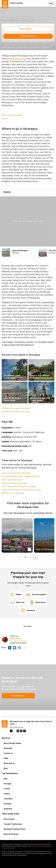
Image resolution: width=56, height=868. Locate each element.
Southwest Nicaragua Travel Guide (16, 412)
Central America (19, 59)
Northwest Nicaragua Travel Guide (16, 408)
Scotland (7, 804)
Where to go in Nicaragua (12, 115)
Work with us (9, 763)
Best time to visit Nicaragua (13, 493)
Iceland (7, 794)
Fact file (5, 119)
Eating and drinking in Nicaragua (14, 483)
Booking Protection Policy (15, 829)
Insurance (28, 610)
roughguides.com (8, 48)
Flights (16, 595)
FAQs (6, 758)
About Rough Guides (12, 743)
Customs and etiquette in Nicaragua (16, 473)
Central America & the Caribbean (28, 48)
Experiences (38, 602)
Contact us (8, 753)
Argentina (8, 809)
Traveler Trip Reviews (13, 824)
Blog (6, 768)
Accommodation (36, 595)
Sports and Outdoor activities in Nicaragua (19, 486)
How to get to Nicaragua (12, 480)
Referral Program (11, 834)
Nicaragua (28, 626)
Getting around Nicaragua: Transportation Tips (20, 476)
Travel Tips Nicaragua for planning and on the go (21, 490)
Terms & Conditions (37, 846)
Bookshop (8, 748)
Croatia (7, 789)
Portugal (7, 784)
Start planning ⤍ (18, 696)
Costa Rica (8, 799)
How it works (16, 3)
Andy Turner (15, 639)
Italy (6, 779)
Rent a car (18, 602)
